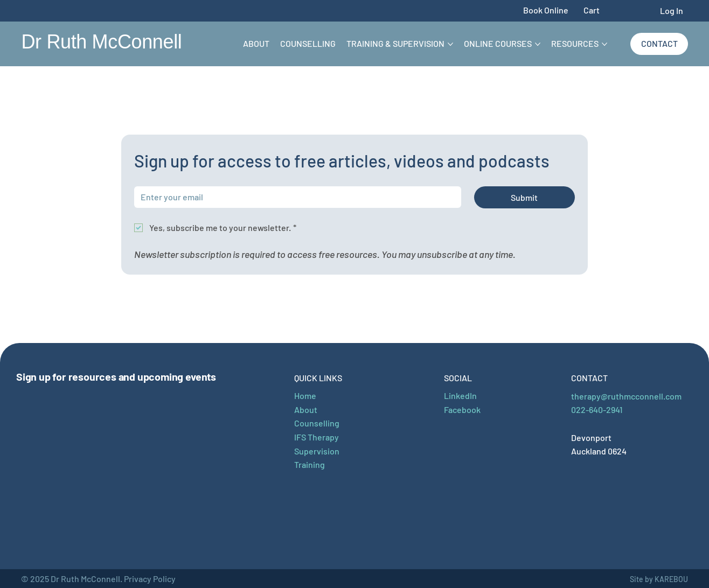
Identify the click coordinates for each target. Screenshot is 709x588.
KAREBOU (671, 579)
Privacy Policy (150, 579)
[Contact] (659, 44)
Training (310, 464)
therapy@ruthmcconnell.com (626, 396)
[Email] (294, 197)
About (306, 409)
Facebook (462, 409)
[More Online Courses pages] (538, 44)
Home (305, 395)
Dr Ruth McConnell (101, 42)
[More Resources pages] (604, 44)
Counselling (317, 423)
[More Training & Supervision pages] (450, 44)
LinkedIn (460, 395)
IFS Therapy (317, 437)
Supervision (317, 451)
